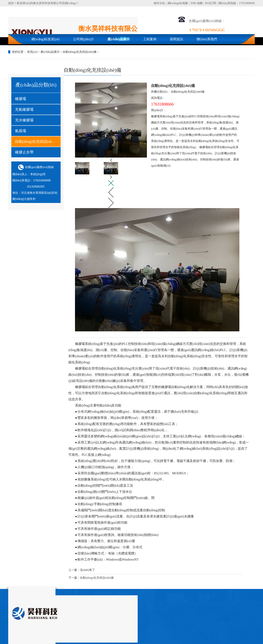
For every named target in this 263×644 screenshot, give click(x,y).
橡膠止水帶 (24, 152)
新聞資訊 (176, 39)
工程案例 (150, 39)
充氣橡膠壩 (24, 109)
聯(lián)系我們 (207, 39)
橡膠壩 (21, 99)
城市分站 (159, 3)
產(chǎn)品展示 (119, 39)
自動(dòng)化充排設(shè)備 (79, 52)
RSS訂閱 (211, 3)
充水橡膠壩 (24, 120)
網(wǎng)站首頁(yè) (46, 39)
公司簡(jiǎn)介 (84, 39)
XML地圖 (197, 3)
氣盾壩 (21, 131)
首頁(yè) (32, 52)
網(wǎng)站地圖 (178, 3)
